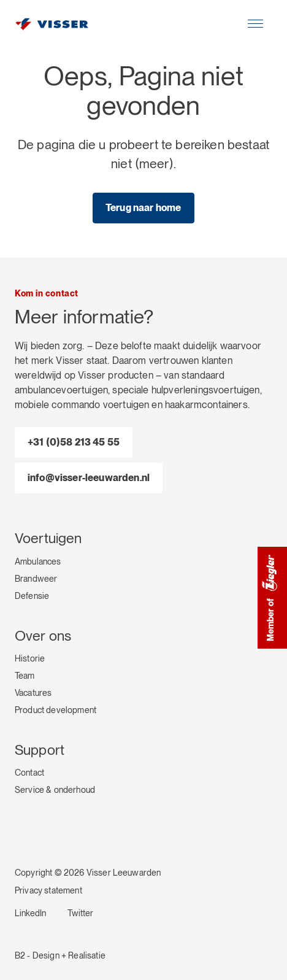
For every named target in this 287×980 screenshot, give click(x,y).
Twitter (80, 913)
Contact (29, 773)
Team (25, 676)
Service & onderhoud (55, 790)
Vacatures (33, 693)
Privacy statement (48, 890)
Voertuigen (48, 538)
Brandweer (36, 579)
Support (40, 750)
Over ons (43, 636)
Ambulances (38, 561)
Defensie (32, 596)
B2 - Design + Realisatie (60, 955)
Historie (30, 658)
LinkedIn (30, 913)
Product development (55, 710)
